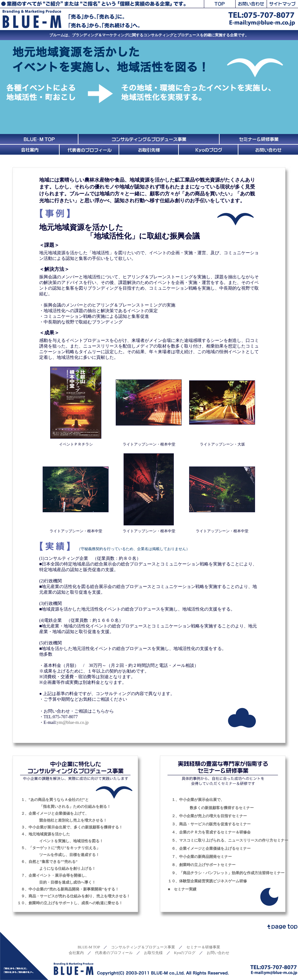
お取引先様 (153, 953)
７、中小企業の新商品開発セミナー (200, 857)
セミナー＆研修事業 (203, 947)
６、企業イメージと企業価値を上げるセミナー (209, 848)
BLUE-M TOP (89, 947)
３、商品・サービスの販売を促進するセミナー (209, 824)
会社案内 (76, 953)
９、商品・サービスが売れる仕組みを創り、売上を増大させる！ (74, 896)
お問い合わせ (218, 953)
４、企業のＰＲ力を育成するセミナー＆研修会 (209, 832)
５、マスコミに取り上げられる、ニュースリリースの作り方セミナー (228, 840)
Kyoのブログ (185, 953)
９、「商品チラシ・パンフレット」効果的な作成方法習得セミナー (226, 873)
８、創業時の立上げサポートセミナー (202, 865)
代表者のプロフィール (114, 953)
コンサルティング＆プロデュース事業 (143, 947)
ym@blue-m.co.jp (73, 722)
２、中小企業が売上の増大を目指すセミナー (207, 816)
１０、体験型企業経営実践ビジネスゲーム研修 (207, 881)
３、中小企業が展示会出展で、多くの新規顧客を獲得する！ (70, 827)
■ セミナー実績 (182, 889)
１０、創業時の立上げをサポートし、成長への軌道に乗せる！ (70, 903)
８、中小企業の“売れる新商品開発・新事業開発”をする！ (68, 889)
